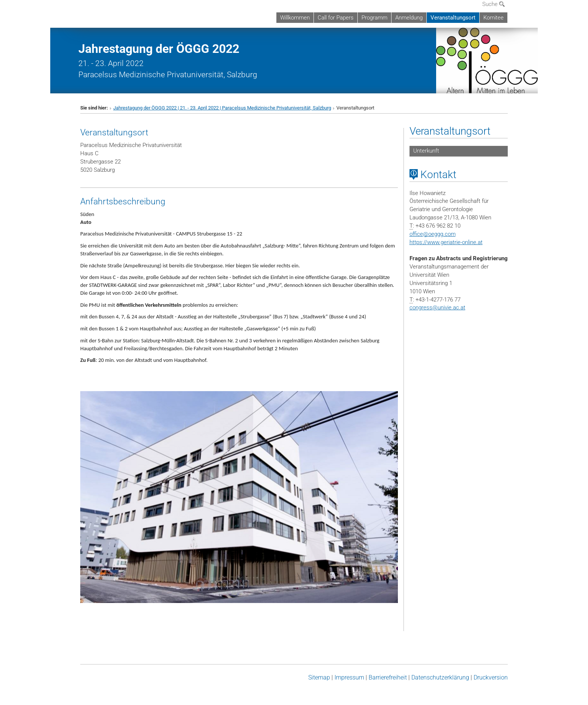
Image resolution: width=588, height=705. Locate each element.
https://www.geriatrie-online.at (446, 242)
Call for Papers (336, 18)
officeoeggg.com (433, 234)
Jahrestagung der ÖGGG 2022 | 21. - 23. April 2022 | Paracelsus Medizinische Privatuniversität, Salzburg (222, 108)
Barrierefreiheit (388, 677)
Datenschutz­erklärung (440, 677)
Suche (493, 4)
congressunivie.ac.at (437, 307)
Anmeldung (409, 18)
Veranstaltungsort (453, 18)
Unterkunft (426, 151)
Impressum (349, 677)
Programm (374, 18)
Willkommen (295, 18)
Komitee (493, 18)
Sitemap (319, 677)
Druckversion (491, 677)
